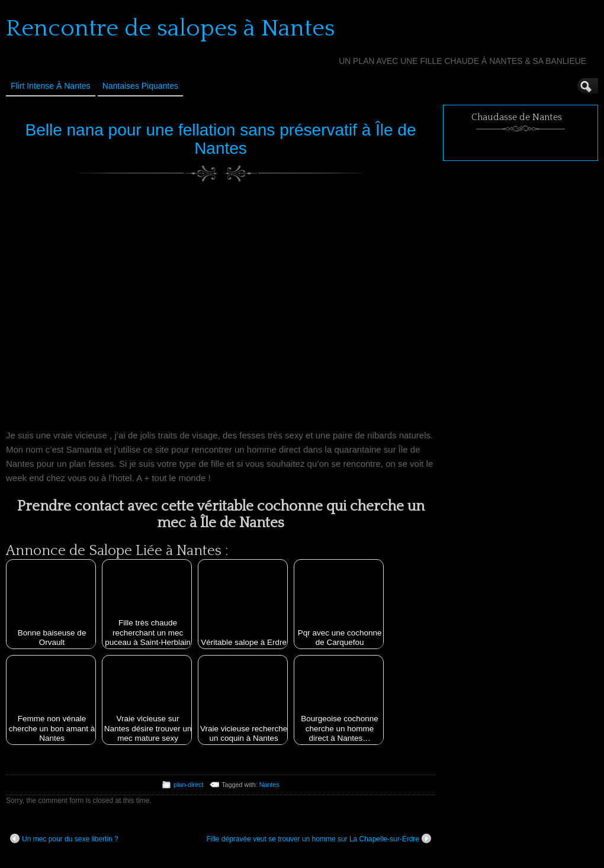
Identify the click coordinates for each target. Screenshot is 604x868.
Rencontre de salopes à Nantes (171, 28)
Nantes (269, 785)
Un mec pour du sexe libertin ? (64, 838)
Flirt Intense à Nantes (51, 86)
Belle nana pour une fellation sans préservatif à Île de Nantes (221, 139)
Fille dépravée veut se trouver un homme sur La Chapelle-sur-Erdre (319, 838)
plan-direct (188, 785)
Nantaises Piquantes (140, 86)
